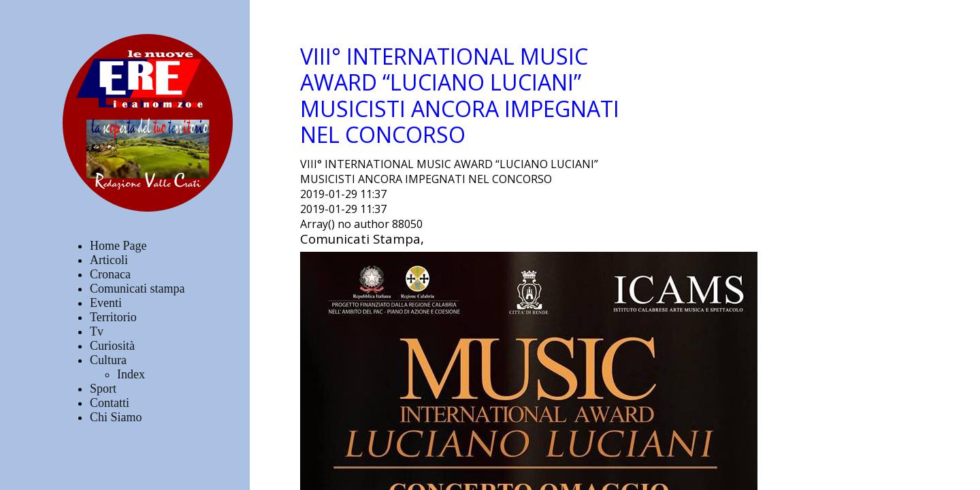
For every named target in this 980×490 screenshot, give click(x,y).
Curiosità (112, 346)
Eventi (106, 303)
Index (131, 374)
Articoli (109, 260)
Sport (103, 389)
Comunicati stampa (137, 289)
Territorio (113, 317)
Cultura (108, 360)
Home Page (118, 246)
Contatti (110, 403)
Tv (97, 331)
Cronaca (110, 274)
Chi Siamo (116, 417)
